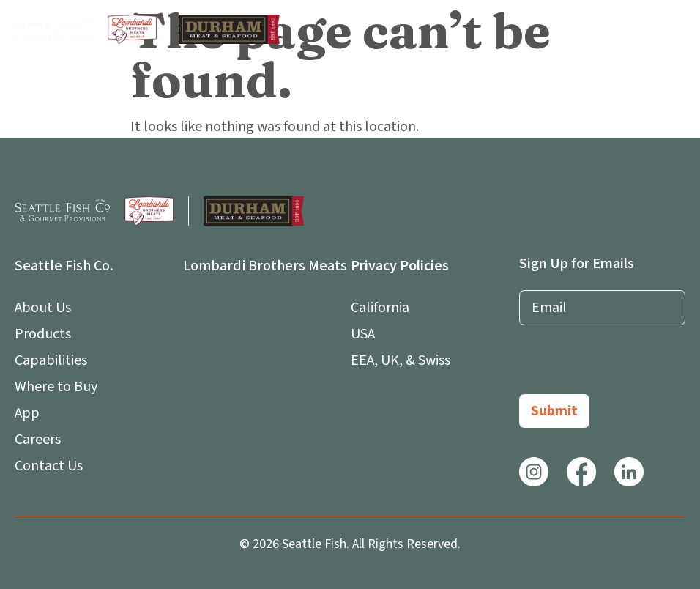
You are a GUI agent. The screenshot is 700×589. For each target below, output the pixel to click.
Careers (38, 440)
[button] (679, 29)
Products (43, 334)
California (380, 308)
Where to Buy (56, 387)
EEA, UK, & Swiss (401, 360)
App (31, 413)
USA (363, 334)
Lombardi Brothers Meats (265, 266)
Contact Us (49, 466)
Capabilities (51, 360)
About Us (46, 308)
